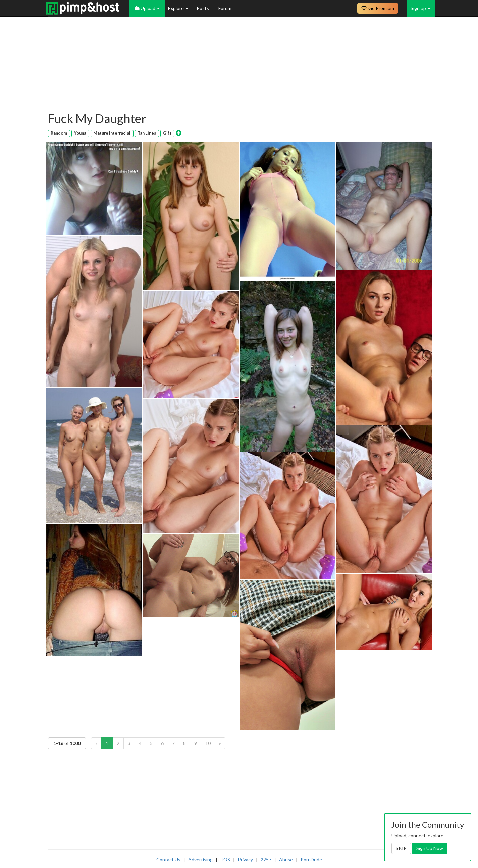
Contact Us (168, 859)
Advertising (200, 859)
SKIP (401, 848)
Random (59, 133)
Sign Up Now (430, 848)
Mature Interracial (112, 133)
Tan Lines (147, 133)
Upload (147, 8)
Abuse (286, 859)
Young (80, 133)
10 (208, 743)
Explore (178, 8)
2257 (266, 859)
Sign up (420, 8)
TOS (225, 859)
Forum (225, 8)
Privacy (245, 859)
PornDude (311, 859)
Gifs (167, 133)
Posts (203, 8)
